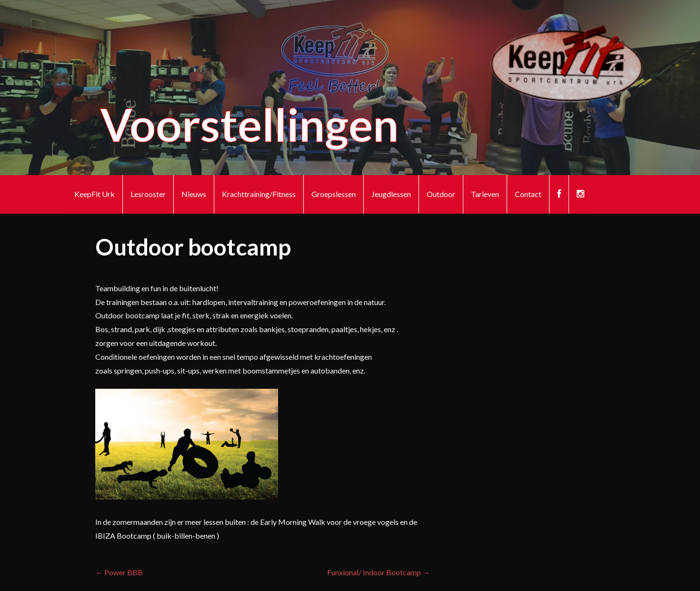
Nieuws (194, 194)
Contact (528, 194)
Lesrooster (148, 194)
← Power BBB (119, 572)
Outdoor (441, 194)
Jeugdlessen (391, 194)
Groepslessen (334, 194)
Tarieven (485, 194)
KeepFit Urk (95, 194)
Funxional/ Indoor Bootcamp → (379, 572)
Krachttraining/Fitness (259, 194)
